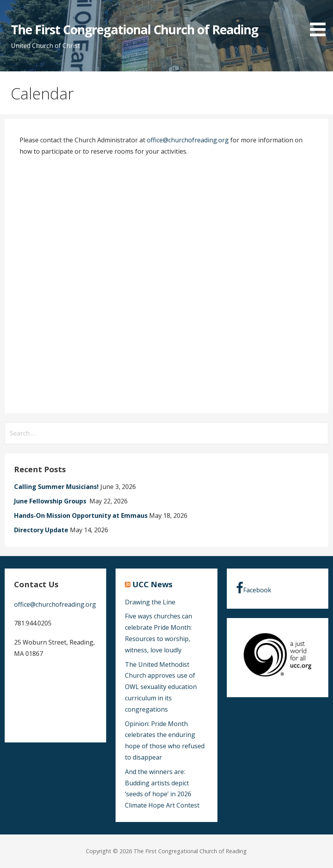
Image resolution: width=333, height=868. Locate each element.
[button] (321, 19)
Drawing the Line (150, 602)
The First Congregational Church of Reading (135, 29)
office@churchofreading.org (188, 140)
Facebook (254, 588)
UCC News (152, 584)
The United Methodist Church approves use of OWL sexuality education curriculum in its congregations (161, 687)
